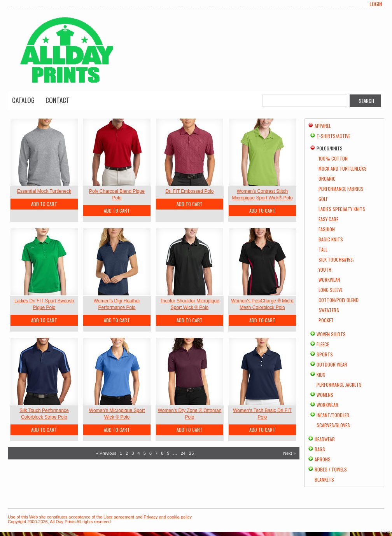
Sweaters (329, 310)
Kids (321, 375)
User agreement (119, 517)
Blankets (324, 479)
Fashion (327, 229)
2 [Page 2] (127, 453)
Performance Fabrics (341, 189)
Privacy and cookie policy (168, 517)
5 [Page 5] (145, 453)
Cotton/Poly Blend (339, 300)
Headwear (325, 439)
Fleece (323, 344)
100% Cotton (333, 158)
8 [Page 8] (162, 453)
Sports (325, 354)
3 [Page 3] (133, 453)
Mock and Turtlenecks (343, 168)
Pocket (326, 320)
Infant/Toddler (333, 415)
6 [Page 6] (150, 453)
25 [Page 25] (191, 453)
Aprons (323, 459)
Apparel (323, 126)
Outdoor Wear (332, 364)
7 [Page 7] (156, 453)
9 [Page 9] (168, 453)
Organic (327, 179)
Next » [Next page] (289, 453)
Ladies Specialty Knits (342, 209)
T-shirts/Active (333, 136)
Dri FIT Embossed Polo (190, 191)
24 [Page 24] (183, 453)
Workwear (329, 280)
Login (376, 4)
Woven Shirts (331, 334)
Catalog (23, 100)
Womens (325, 395)
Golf (323, 199)
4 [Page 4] (139, 453)
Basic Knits (331, 239)
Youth (325, 270)
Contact (58, 100)
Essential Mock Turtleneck (44, 191)
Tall (323, 249)
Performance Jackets (339, 385)
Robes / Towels (331, 469)
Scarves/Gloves (333, 425)
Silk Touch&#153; (336, 259)
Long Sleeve (331, 290)
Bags (320, 449)
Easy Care (328, 219)
